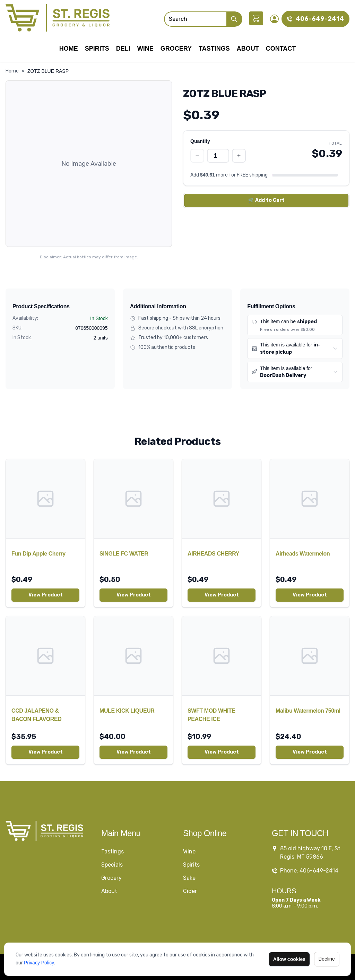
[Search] (195, 19)
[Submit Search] (234, 19)
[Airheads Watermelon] (310, 499)
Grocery (176, 49)
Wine (145, 49)
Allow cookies (289, 959)
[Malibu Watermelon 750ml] (310, 656)
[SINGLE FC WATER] (133, 499)
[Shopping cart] (256, 18)
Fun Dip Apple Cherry (38, 554)
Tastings (214, 49)
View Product (46, 595)
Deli (123, 49)
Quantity (200, 141)
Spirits (97, 49)
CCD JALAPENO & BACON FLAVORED (36, 715)
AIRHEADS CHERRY (213, 554)
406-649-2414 (320, 19)
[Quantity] (218, 156)
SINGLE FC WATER (124, 554)
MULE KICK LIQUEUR (127, 711)
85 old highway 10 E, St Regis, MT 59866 (310, 853)
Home (69, 49)
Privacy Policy (39, 963)
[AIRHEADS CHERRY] (222, 499)
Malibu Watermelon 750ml (308, 711)
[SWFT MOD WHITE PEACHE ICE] (222, 656)
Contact (281, 49)
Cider (190, 891)
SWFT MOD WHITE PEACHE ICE (211, 715)
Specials (112, 865)
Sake (189, 878)
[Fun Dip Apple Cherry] (45, 499)
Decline (327, 959)
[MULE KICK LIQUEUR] (133, 656)
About (248, 49)
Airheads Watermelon (303, 554)
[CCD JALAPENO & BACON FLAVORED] (45, 656)
